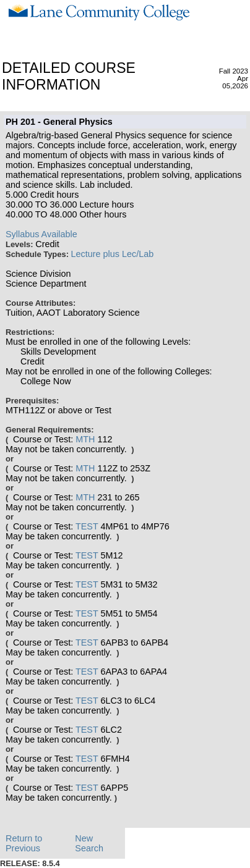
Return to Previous (24, 843)
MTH (85, 439)
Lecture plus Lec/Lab (113, 254)
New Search (89, 843)
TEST (87, 526)
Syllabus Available (41, 234)
